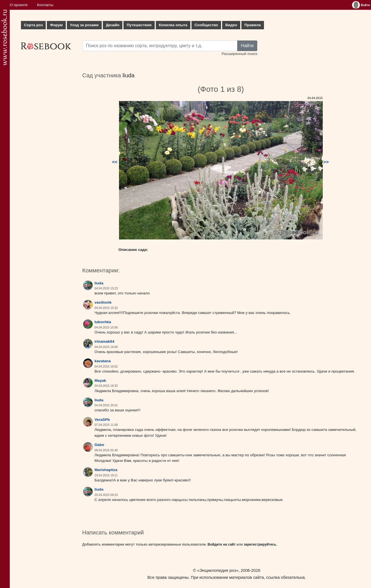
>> (326, 162)
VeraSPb (102, 420)
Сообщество (206, 25)
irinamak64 (104, 341)
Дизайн (113, 25)
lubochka (103, 322)
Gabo (99, 445)
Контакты (45, 5)
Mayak (100, 381)
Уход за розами (84, 25)
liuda (129, 75)
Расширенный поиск (239, 54)
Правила (253, 25)
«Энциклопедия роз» (218, 570)
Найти (247, 46)
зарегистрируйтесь (260, 544)
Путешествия (139, 25)
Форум (56, 25)
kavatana (103, 361)
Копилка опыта (173, 25)
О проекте (19, 5)
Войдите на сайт (222, 544)
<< (115, 162)
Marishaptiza (106, 470)
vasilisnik (103, 302)
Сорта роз (33, 25)
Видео (231, 25)
